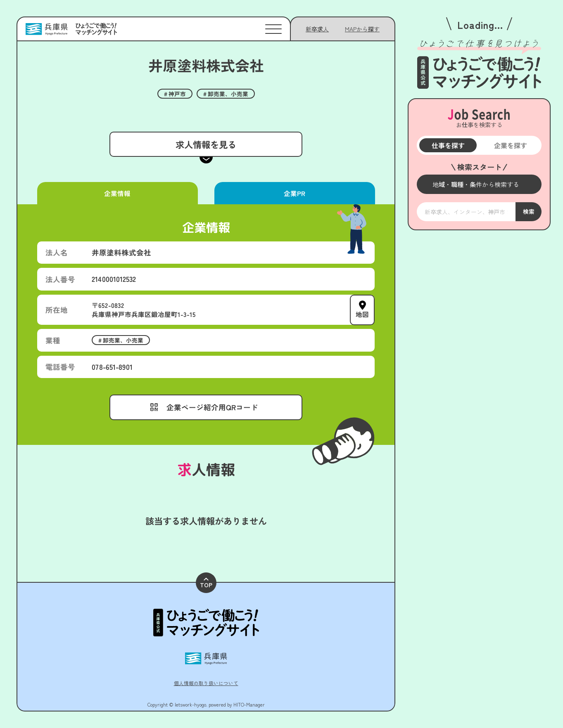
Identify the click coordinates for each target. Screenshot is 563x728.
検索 (528, 211)
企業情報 (117, 193)
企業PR (295, 193)
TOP (206, 583)
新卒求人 (317, 29)
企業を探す (510, 145)
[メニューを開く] (479, 184)
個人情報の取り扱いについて (206, 683)
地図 (362, 314)
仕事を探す (448, 145)
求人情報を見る (206, 144)
